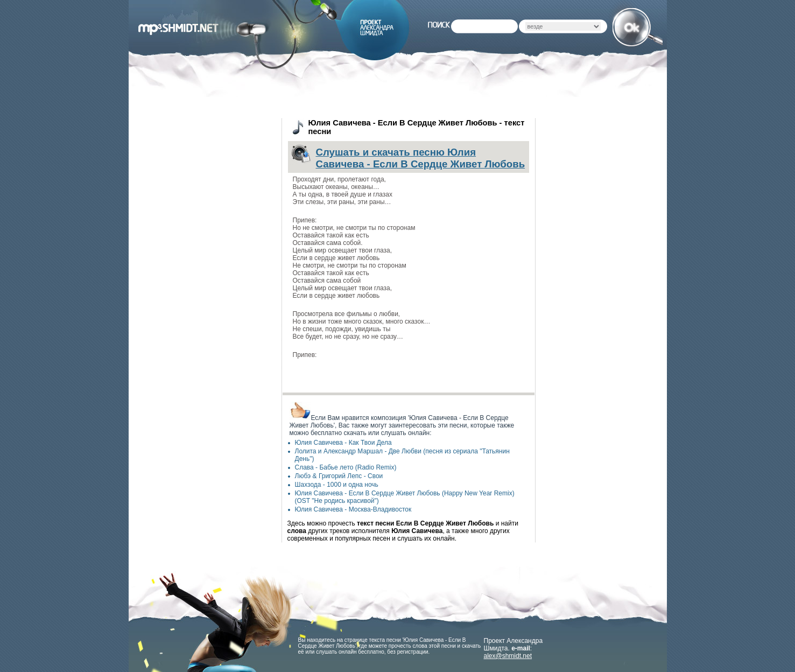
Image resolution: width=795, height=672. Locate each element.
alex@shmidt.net (508, 656)
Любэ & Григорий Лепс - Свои (339, 476)
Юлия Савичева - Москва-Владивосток (353, 509)
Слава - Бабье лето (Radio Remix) (346, 467)
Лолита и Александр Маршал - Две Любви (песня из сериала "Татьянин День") (402, 455)
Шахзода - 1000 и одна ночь (337, 485)
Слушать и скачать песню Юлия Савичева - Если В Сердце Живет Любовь (421, 158)
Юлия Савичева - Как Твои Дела (343, 443)
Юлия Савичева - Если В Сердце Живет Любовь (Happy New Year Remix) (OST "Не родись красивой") (405, 497)
